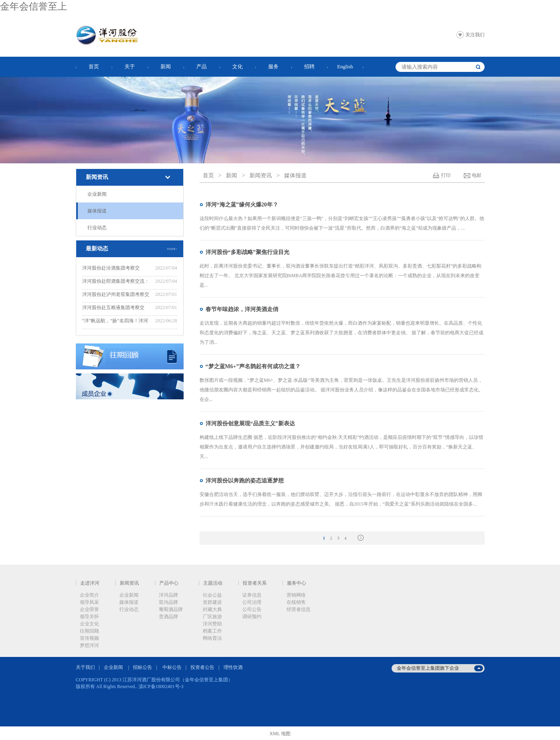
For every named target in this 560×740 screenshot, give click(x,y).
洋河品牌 (168, 595)
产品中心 (169, 583)
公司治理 (252, 602)
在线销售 (296, 602)
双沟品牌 (168, 602)
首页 (94, 66)
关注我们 (475, 35)
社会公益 (212, 595)
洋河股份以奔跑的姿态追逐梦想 (245, 481)
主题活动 (213, 583)
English (345, 66)
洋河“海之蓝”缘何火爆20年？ (242, 205)
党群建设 (212, 602)
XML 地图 (280, 734)
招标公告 (142, 667)
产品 (202, 66)
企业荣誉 (89, 609)
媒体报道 (97, 211)
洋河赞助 (212, 624)
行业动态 (97, 228)
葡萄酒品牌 (171, 609)
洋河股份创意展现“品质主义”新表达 (250, 424)
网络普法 (212, 638)
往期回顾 (89, 631)
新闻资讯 (97, 177)
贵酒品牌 (168, 617)
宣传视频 (89, 638)
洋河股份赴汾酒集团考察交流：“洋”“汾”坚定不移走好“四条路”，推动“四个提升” (116, 269)
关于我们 (85, 667)
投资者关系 (255, 583)
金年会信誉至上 (34, 6)
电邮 (477, 175)
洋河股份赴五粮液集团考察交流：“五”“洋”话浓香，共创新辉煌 (115, 308)
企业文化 (89, 624)
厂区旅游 (212, 617)
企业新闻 (97, 194)
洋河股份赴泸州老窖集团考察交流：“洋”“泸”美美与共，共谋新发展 (116, 295)
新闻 (166, 66)
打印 (446, 175)
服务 (273, 66)
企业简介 (89, 595)
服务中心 (297, 583)
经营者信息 (299, 609)
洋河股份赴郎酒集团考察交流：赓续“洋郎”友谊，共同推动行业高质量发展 (116, 282)
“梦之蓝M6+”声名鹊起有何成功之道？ (253, 366)
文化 (237, 66)
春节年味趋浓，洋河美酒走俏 (242, 309)
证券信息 (252, 595)
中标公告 (172, 667)
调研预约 (252, 617)
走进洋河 (90, 583)
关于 (130, 66)
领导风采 (89, 602)
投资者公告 (202, 667)
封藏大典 (212, 609)
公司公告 (252, 609)
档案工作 (212, 631)
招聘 (309, 66)
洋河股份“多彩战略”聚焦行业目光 (247, 252)
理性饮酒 (233, 667)
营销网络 (296, 595)
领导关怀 (89, 617)
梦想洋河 (89, 645)
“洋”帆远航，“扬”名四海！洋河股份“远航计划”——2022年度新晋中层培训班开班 (116, 322)
